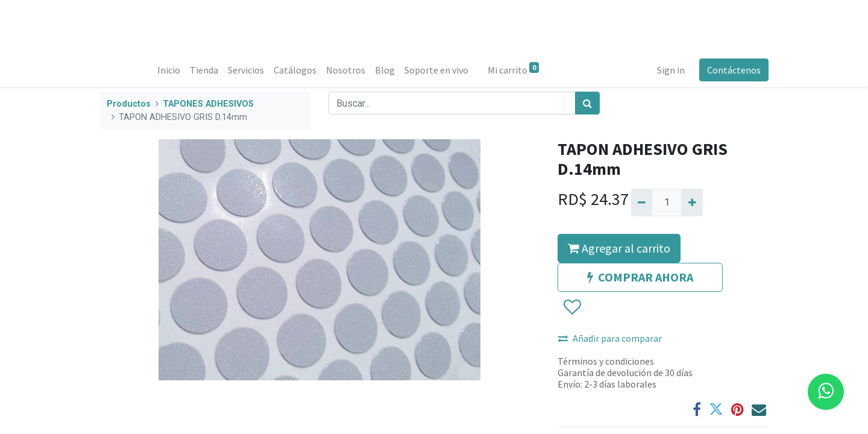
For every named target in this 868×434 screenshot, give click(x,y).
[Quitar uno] (642, 203)
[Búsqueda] (587, 103)
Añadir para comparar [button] (610, 338)
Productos (129, 104)
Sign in (671, 70)
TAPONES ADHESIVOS (208, 104)
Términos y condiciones (606, 361)
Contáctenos (734, 70)
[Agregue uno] (692, 203)
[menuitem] (169, 70)
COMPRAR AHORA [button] (640, 277)
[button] (572, 307)
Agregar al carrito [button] (619, 248)
